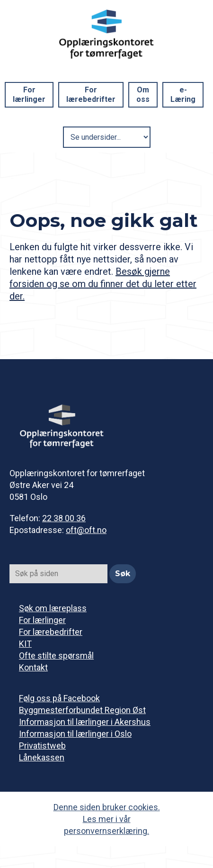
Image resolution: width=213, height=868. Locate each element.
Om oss (143, 95)
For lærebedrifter (91, 95)
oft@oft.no (86, 530)
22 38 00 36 (64, 518)
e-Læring (183, 95)
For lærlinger (29, 95)
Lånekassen (42, 757)
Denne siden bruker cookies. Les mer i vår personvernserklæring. (107, 819)
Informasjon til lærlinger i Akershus (85, 722)
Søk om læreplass (53, 608)
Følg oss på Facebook (59, 698)
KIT (25, 644)
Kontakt (33, 667)
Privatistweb (42, 746)
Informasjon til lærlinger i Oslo (75, 734)
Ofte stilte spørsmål (56, 656)
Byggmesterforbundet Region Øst (82, 710)
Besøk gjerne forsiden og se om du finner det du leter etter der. (103, 284)
